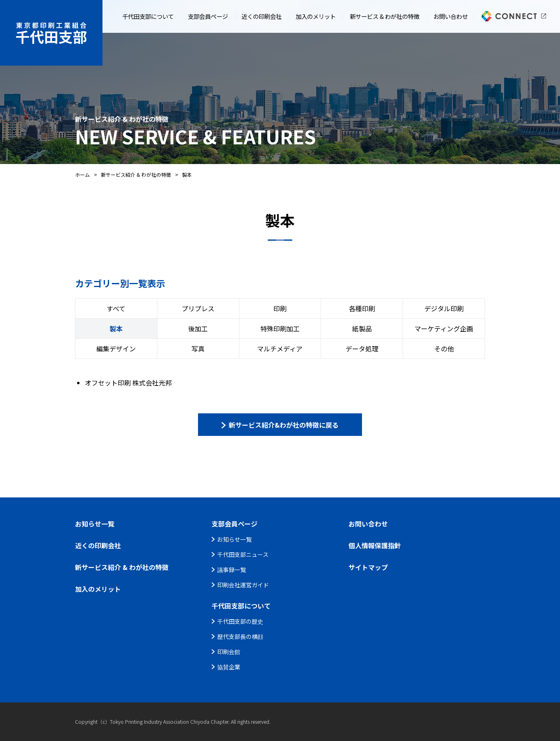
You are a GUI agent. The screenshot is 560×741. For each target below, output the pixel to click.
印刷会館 (229, 652)
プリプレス (198, 308)
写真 (198, 349)
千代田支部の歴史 (240, 621)
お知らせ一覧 (234, 539)
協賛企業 (229, 667)
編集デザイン (116, 349)
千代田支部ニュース (243, 554)
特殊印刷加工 (280, 328)
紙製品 (362, 328)
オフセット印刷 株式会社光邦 (128, 383)
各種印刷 (362, 308)
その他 (444, 349)
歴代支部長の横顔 (240, 636)
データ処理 (362, 349)
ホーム (82, 174)
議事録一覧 (232, 570)
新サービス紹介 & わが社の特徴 (136, 174)
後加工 (198, 328)
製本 (116, 328)
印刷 (280, 308)
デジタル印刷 (444, 308)
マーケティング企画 (444, 328)
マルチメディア (280, 349)
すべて (116, 308)
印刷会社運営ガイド (243, 585)
